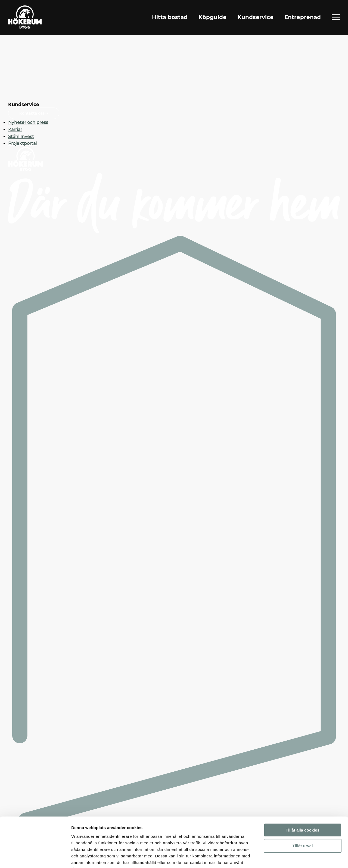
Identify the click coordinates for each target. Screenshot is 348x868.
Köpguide (212, 17)
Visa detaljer (295, 857)
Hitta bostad (170, 17)
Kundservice (255, 17)
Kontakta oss (34, 113)
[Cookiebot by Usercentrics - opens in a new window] (35, 857)
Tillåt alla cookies (303, 796)
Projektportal (22, 143)
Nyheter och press (28, 122)
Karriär (15, 129)
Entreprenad (303, 17)
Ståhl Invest (21, 137)
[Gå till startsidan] (26, 18)
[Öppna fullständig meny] (336, 17)
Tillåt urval (303, 812)
